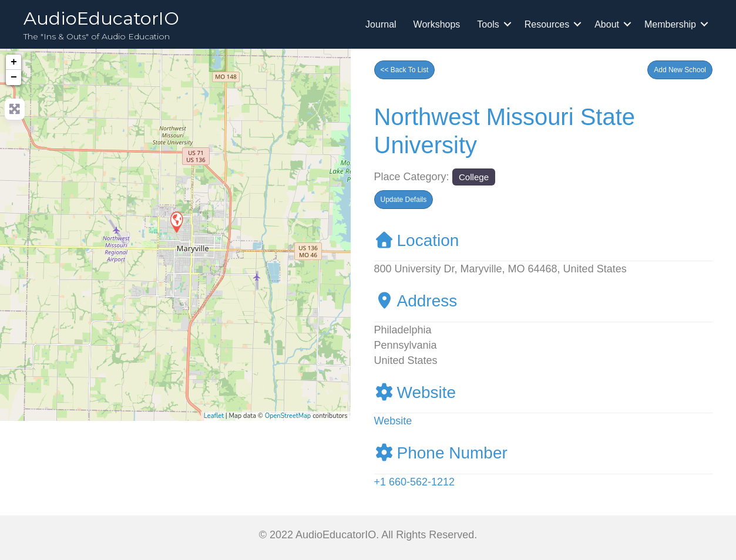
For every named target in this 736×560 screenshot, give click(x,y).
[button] (680, 70)
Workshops (437, 24)
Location (417, 240)
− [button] (14, 77)
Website (415, 392)
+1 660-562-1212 (415, 482)
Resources (547, 24)
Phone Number (441, 453)
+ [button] (14, 62)
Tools (488, 24)
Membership (670, 24)
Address (416, 301)
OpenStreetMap (288, 416)
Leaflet (214, 416)
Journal (381, 24)
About (607, 24)
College (474, 177)
